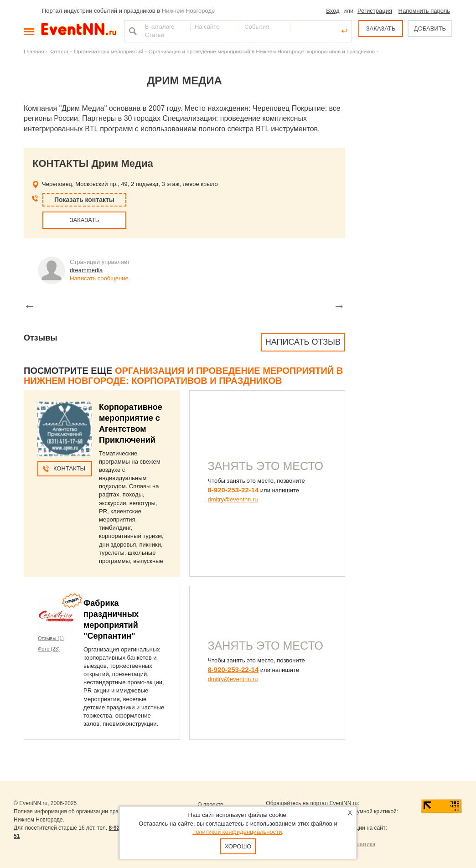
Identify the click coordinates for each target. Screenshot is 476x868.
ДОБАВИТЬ (430, 28)
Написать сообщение (99, 278)
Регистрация (375, 11)
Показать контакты (84, 200)
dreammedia (86, 270)
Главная (34, 51)
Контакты (69, 468)
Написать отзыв (303, 342)
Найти (132, 31)
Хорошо (238, 846)
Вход (333, 11)
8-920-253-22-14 (233, 490)
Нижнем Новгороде (189, 11)
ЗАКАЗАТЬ (381, 28)
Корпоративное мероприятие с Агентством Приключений (131, 424)
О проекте (210, 805)
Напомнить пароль (424, 11)
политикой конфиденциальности (237, 832)
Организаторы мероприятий (109, 51)
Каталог (59, 51)
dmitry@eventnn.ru (233, 499)
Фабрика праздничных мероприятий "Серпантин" (111, 620)
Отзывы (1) (51, 638)
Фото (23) (49, 649)
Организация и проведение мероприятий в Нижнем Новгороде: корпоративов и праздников (262, 51)
